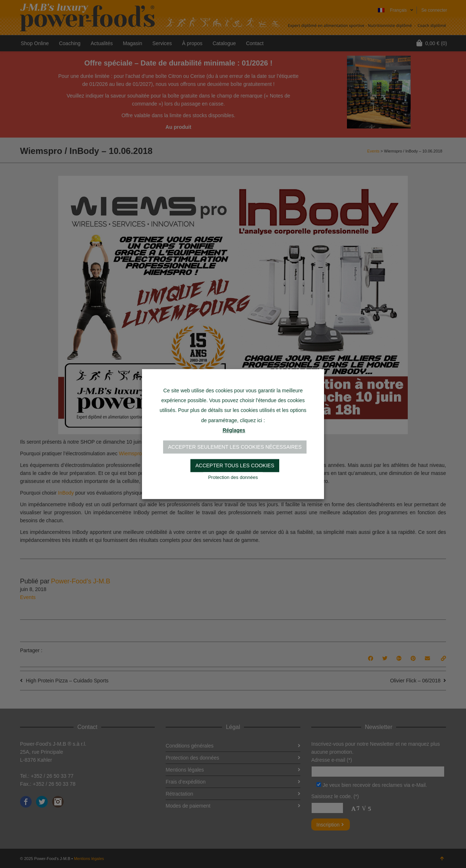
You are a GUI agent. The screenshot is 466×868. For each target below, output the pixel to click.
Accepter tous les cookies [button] (235, 465)
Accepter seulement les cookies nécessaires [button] (235, 447)
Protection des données (233, 477)
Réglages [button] (234, 430)
